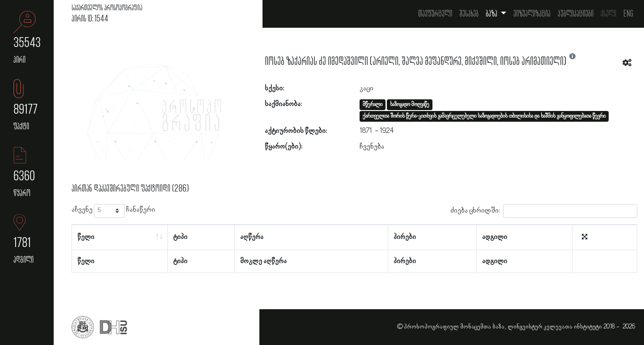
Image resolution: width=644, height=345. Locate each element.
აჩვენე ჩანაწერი (113, 211)
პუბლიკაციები (576, 14)
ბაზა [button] (492, 14)
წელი (86, 237)
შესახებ (469, 14)
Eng (628, 14)
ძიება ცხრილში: (544, 211)
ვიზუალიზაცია (532, 14)
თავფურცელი (435, 14)
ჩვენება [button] (372, 147)
